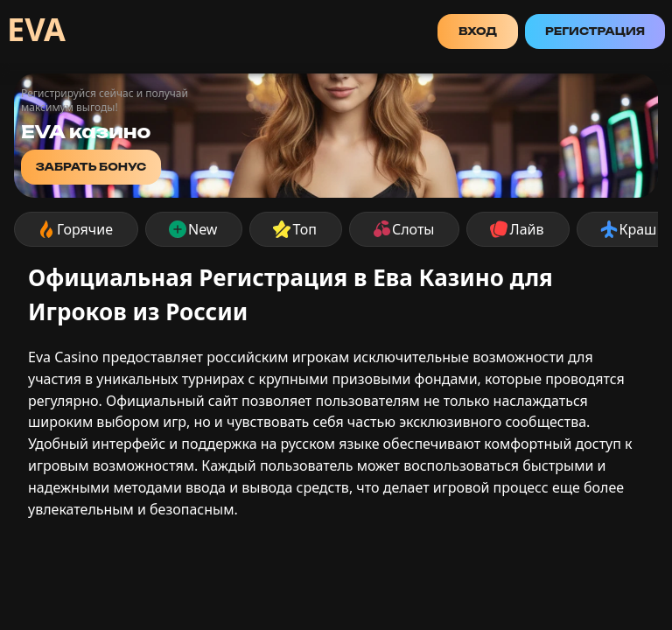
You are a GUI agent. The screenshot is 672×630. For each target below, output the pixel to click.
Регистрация (595, 31)
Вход (478, 31)
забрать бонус (91, 167)
